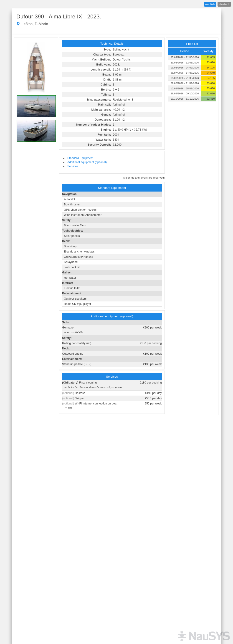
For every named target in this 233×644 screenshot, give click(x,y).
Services (73, 166)
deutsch (224, 4)
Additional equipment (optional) (87, 162)
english (210, 4)
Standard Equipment (80, 158)
